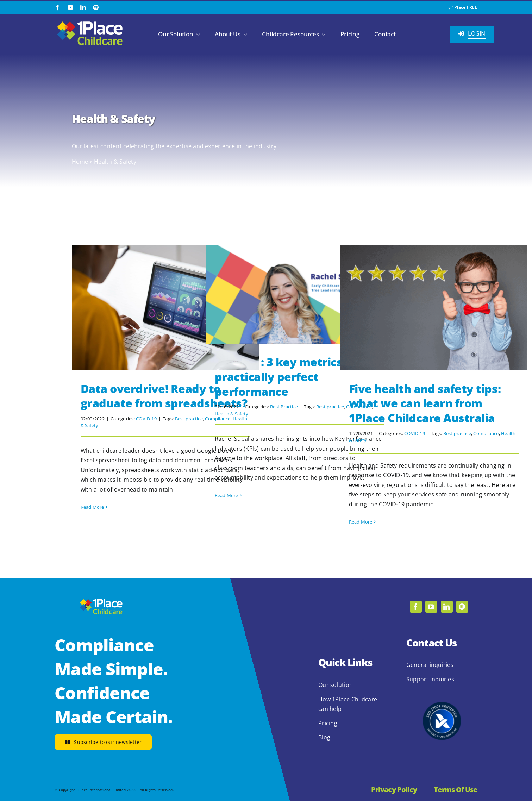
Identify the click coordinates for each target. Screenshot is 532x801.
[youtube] (70, 7)
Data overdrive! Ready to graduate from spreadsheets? (164, 396)
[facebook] (57, 7)
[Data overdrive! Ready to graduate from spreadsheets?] (165, 308)
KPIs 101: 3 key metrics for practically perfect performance (288, 376)
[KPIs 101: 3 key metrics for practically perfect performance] (300, 295)
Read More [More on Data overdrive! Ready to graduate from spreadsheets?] (92, 507)
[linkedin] (83, 7)
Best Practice (284, 407)
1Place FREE (465, 7)
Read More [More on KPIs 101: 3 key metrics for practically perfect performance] (227, 495)
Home (80, 162)
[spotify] (96, 7)
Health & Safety (232, 414)
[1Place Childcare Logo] (90, 22)
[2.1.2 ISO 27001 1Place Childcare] (442, 688)
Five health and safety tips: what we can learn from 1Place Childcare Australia (425, 403)
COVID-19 (146, 419)
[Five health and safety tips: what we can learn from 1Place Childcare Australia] (434, 308)
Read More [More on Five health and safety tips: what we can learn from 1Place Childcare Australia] (361, 522)
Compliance (486, 433)
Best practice (189, 419)
